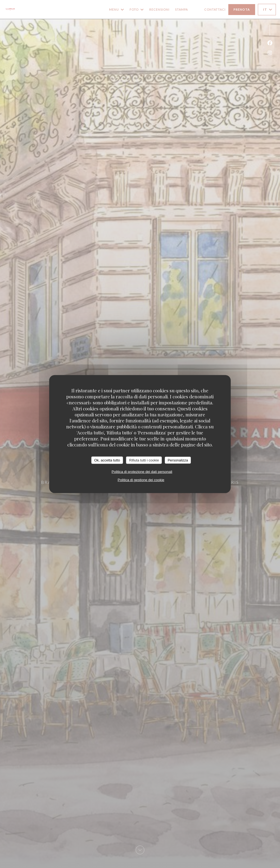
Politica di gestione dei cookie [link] (141, 480)
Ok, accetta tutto (107, 460)
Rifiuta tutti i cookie (144, 460)
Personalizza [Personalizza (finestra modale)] (178, 460)
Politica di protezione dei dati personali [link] (142, 472)
